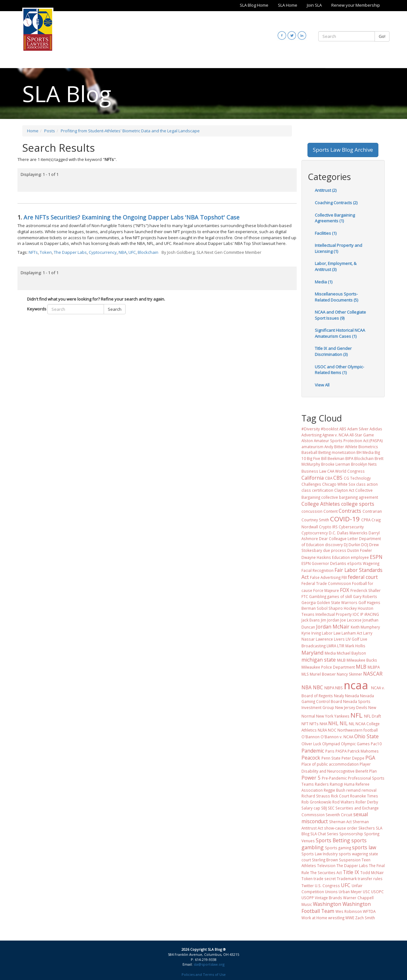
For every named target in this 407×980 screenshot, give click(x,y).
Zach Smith (365, 918)
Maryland (312, 653)
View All (322, 385)
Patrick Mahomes (363, 751)
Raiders (322, 784)
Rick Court (340, 796)
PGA (370, 758)
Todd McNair (372, 872)
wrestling (336, 918)
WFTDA (369, 911)
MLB (361, 667)
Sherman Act (340, 822)
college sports (358, 504)
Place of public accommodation (330, 764)
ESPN (376, 557)
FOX (345, 590)
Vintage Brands (328, 898)
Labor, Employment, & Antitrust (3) (336, 266)
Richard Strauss (316, 796)
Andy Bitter (334, 447)
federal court (363, 577)
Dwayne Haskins (316, 557)
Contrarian (372, 511)
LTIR (341, 646)
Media (330, 653)
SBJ (324, 808)
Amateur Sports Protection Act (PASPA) (348, 441)
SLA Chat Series (324, 834)
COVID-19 (345, 519)
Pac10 (376, 744)
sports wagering (353, 854)
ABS (343, 429)
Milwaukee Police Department (328, 667)
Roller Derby (367, 802)
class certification (317, 490)
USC (366, 892)
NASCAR (373, 674)
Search (115, 309)
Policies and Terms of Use (204, 974)
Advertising (311, 435)
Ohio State (366, 736)
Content (331, 511)
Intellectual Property (334, 614)
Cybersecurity (351, 527)
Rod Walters (343, 802)
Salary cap (311, 808)
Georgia (309, 602)
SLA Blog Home (254, 5)
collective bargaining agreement (350, 497)
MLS (305, 674)
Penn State (331, 758)
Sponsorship (351, 834)
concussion (312, 511)
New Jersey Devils (351, 707)
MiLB (341, 660)
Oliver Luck (311, 744)
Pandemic (313, 751)
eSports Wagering (363, 563)
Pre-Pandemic (334, 778)
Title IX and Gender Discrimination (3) (333, 351)
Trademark (347, 879)
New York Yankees (333, 716)
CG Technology (357, 478)
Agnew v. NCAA (335, 435)
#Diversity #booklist (320, 429)
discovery (334, 545)
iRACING (372, 614)
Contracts (350, 511)
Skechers (367, 828)
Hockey (350, 608)
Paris (330, 751)
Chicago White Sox (339, 484)
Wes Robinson (349, 911)
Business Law (314, 471)
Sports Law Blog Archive (343, 150)
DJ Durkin (352, 545)
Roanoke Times (364, 796)
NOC (332, 730)
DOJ (365, 545)
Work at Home (314, 918)
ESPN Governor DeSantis (324, 563)
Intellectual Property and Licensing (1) (338, 248)
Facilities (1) (326, 233)
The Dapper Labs (70, 252)
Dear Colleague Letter (338, 539)
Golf (362, 602)
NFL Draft (373, 716)
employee (360, 557)
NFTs (33, 252)
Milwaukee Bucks (362, 660)
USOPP (308, 898)
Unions (331, 892)
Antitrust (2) (326, 190)
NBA (123, 252)
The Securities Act (326, 872)
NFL (356, 715)
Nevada (352, 696)
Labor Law (331, 633)
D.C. (332, 533)
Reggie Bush (335, 790)
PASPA (341, 751)
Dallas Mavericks (352, 533)
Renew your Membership (356, 5)
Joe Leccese (351, 620)
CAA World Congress (346, 471)
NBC (318, 687)
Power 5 (311, 778)
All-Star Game (362, 435)
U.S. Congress (327, 886)
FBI (344, 577)
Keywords (37, 309)
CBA (329, 478)
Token (46, 252)
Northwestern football (358, 730)
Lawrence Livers (330, 639)
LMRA (331, 646)
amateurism (312, 447)
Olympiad (331, 744)
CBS (338, 478)
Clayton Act (344, 490)
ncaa (356, 685)
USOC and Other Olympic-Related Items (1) (339, 370)
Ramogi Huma (342, 784)
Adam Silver (358, 429)
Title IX (351, 872)
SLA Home (288, 5)
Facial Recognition (317, 570)
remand (353, 790)
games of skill (340, 596)
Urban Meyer (350, 892)
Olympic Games (355, 744)
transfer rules (370, 879)
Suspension (350, 860)
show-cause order (341, 828)
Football (359, 583)
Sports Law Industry (320, 854)
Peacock (311, 758)
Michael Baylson (351, 653)
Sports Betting (333, 840)
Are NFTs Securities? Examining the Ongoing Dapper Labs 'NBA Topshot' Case (131, 217)
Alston (307, 441)
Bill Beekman (333, 458)
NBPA (329, 688)
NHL (333, 723)
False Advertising (325, 577)
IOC (356, 614)
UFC (132, 252)
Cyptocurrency (103, 252)
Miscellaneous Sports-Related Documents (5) (336, 297)
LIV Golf (352, 639)
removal (369, 790)
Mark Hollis (355, 646)
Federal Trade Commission (326, 583)
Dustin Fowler (360, 550)
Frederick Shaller (366, 590)
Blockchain (148, 252)
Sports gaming (338, 848)
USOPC (377, 892)
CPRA (366, 520)
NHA (323, 724)
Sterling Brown (325, 860)
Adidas (376, 429)
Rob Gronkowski (316, 802)
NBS (339, 688)
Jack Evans (311, 620)
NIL (344, 723)
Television (326, 865)
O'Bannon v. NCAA (337, 737)
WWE (350, 918)
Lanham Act (352, 633)
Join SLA (314, 5)
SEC (331, 808)
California (313, 478)
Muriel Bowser (323, 674)
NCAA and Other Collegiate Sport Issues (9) (340, 315)
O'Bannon (310, 737)
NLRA (322, 730)
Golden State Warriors (337, 602)
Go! (382, 36)
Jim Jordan (330, 620)
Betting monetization (337, 452)
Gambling (318, 596)
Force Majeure (326, 590)
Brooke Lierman (336, 464)
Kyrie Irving (311, 633)
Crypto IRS (328, 527)
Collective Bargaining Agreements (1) (335, 218)
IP (362, 614)
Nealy (339, 696)
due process (335, 550)
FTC (305, 596)
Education (341, 557)
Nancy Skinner (349, 674)
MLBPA (374, 667)
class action (367, 484)
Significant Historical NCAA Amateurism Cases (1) (340, 333)
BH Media (365, 452)
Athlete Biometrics (362, 447)
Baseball (309, 452)
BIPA (349, 458)
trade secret (325, 879)
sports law (364, 847)
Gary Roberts (365, 596)
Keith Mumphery (365, 627)
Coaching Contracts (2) (336, 203)
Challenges (311, 484)
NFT (305, 724)
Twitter (308, 886)
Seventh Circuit (339, 815)
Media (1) (324, 282)
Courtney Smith (315, 520)
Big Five (314, 458)
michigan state (319, 660)
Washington (327, 904)
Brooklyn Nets (364, 464)
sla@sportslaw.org (209, 964)
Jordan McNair (333, 627)
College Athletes (321, 504)
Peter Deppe (353, 758)
